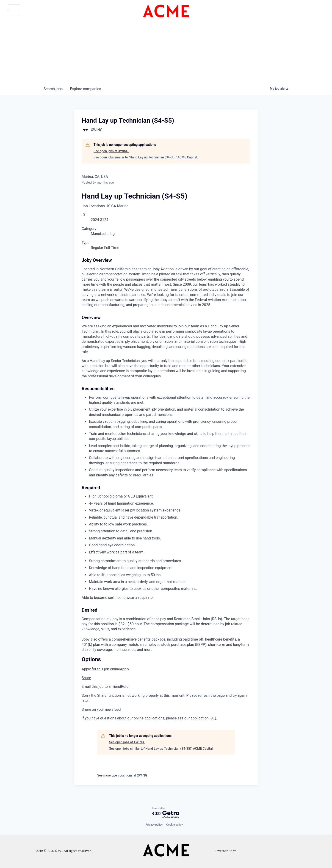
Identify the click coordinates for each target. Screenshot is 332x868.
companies (85, 89)
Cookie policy (174, 825)
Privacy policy (154, 825)
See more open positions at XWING (122, 775)
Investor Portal (226, 851)
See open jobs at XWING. (111, 151)
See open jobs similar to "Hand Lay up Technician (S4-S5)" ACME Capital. (146, 157)
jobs (53, 89)
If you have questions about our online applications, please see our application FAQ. (149, 718)
